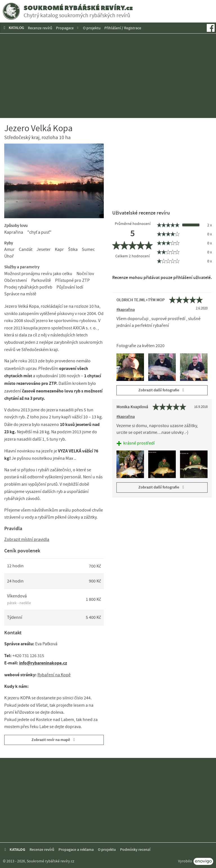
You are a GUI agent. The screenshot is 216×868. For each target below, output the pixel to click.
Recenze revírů (40, 28)
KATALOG (13, 28)
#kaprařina (126, 310)
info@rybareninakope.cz (43, 663)
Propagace (65, 28)
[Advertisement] (108, 76)
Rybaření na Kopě (54, 675)
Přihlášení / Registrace (123, 28)
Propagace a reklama (76, 850)
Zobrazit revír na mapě (54, 740)
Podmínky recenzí (135, 850)
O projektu (92, 28)
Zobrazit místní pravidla (27, 539)
